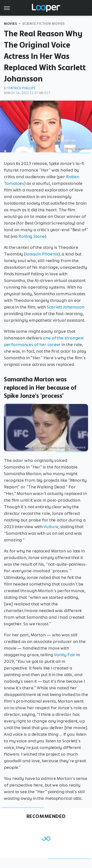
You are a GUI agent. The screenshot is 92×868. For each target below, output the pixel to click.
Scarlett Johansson (66, 307)
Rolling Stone (32, 236)
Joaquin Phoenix (42, 254)
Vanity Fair (65, 655)
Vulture (51, 527)
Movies (11, 24)
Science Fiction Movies (44, 24)
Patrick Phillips (22, 88)
